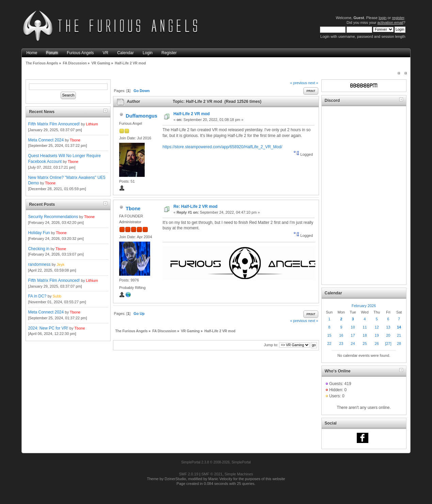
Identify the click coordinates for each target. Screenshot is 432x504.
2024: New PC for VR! (48, 328)
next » (313, 83)
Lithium (92, 124)
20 (388, 335)
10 (353, 327)
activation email (390, 22)
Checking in (39, 249)
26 (377, 343)
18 (365, 335)
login (382, 18)
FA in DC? (37, 296)
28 (399, 343)
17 (353, 335)
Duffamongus (141, 116)
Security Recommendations (53, 217)
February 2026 (364, 306)
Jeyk (61, 264)
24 (353, 343)
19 (377, 335)
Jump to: (271, 345)
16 (341, 335)
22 (329, 343)
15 (329, 335)
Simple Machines (239, 474)
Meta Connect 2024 (46, 140)
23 (341, 343)
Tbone (75, 140)
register (398, 18)
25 (365, 343)
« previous (299, 83)
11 (365, 327)
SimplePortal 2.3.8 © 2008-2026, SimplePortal (216, 462)
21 (399, 335)
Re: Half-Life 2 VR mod (195, 207)
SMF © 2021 (212, 474)
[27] (388, 343)
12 (377, 327)
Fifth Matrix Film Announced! (54, 124)
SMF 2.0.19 (189, 474)
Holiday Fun (39, 233)
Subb (57, 296)
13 (388, 327)
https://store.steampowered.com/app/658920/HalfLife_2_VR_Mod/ (222, 147)
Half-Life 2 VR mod (191, 114)
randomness (39, 264)
